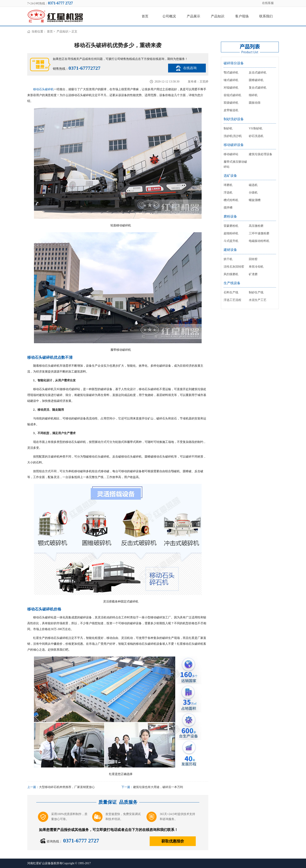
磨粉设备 (230, 216)
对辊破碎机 (231, 88)
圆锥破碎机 (256, 80)
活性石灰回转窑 (234, 267)
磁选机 (253, 185)
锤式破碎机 (231, 80)
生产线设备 (232, 283)
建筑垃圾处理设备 (261, 154)
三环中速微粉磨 (259, 233)
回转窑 (253, 259)
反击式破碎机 (258, 73)
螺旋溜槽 (255, 200)
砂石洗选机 (256, 136)
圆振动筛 (255, 103)
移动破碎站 (231, 154)
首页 (145, 16)
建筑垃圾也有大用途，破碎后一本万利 (158, 787)
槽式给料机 (231, 200)
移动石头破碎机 (43, 89)
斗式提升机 (231, 241)
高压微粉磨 (256, 226)
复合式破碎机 (258, 88)
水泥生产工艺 (258, 300)
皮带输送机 (231, 110)
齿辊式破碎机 (232, 95)
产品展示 (193, 16)
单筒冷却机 (256, 267)
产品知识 (218, 16)
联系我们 (266, 16)
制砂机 (228, 128)
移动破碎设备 (234, 145)
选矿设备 (230, 176)
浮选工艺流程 (232, 300)
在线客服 (268, 3)
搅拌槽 (228, 208)
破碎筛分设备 (234, 63)
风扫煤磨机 (231, 274)
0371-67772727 (84, 68)
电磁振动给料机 (259, 241)
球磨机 (228, 185)
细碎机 (253, 95)
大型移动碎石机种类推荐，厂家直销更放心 (67, 787)
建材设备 (230, 250)
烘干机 (228, 259)
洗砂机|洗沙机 (233, 136)
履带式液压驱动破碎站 (235, 164)
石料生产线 (231, 292)
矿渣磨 (253, 274)
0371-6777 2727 (81, 841)
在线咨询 (190, 68)
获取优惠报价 (173, 841)
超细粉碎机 (231, 233)
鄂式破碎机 (231, 73)
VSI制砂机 (256, 128)
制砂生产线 (256, 292)
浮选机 (228, 193)
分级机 (253, 193)
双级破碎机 (231, 103)
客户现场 (242, 16)
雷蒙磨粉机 (231, 226)
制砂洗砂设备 (234, 119)
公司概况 (169, 16)
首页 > (51, 32)
